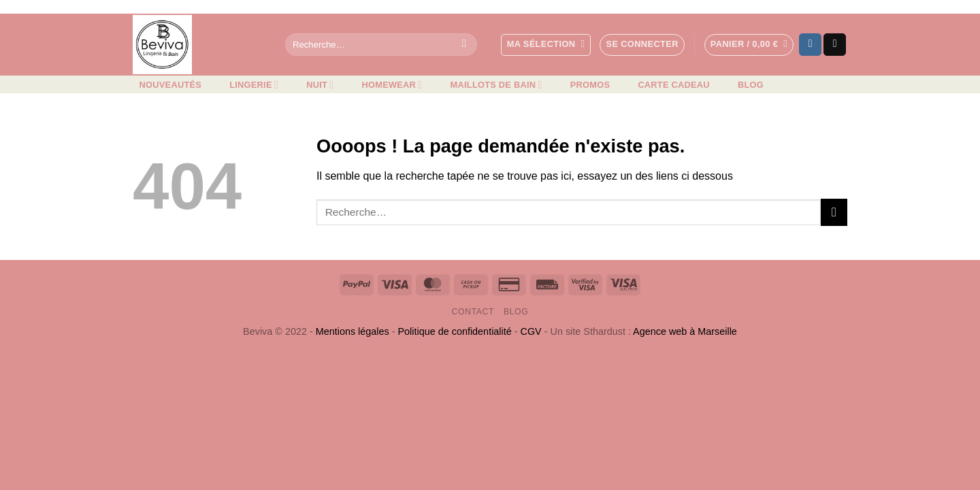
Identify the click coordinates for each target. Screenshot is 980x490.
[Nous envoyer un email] (835, 45)
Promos (590, 85)
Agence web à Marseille (685, 331)
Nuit (320, 85)
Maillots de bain (496, 85)
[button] (642, 45)
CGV (531, 331)
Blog (751, 85)
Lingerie (254, 85)
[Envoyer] (464, 45)
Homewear (392, 85)
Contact (473, 312)
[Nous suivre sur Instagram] (810, 45)
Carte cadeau (673, 85)
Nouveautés (170, 85)
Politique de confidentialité (455, 331)
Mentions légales (353, 331)
